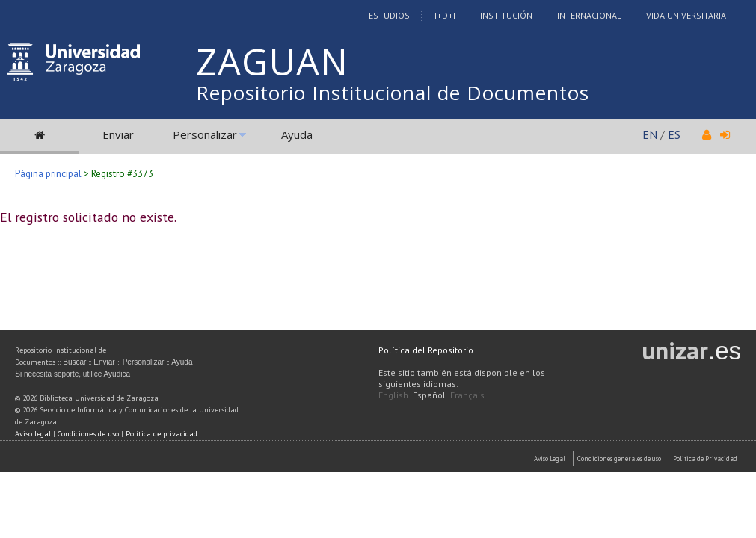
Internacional (589, 15)
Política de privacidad (162, 434)
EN (650, 134)
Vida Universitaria (686, 15)
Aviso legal (33, 434)
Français (467, 395)
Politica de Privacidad (705, 458)
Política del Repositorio (426, 350)
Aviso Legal (550, 458)
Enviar (118, 134)
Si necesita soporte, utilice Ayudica (73, 374)
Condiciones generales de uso (619, 458)
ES (674, 134)
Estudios (389, 15)
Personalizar (205, 134)
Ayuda (297, 134)
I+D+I (445, 15)
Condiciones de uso (88, 434)
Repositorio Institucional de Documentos (393, 93)
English (393, 395)
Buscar (74, 362)
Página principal (48, 174)
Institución (506, 15)
